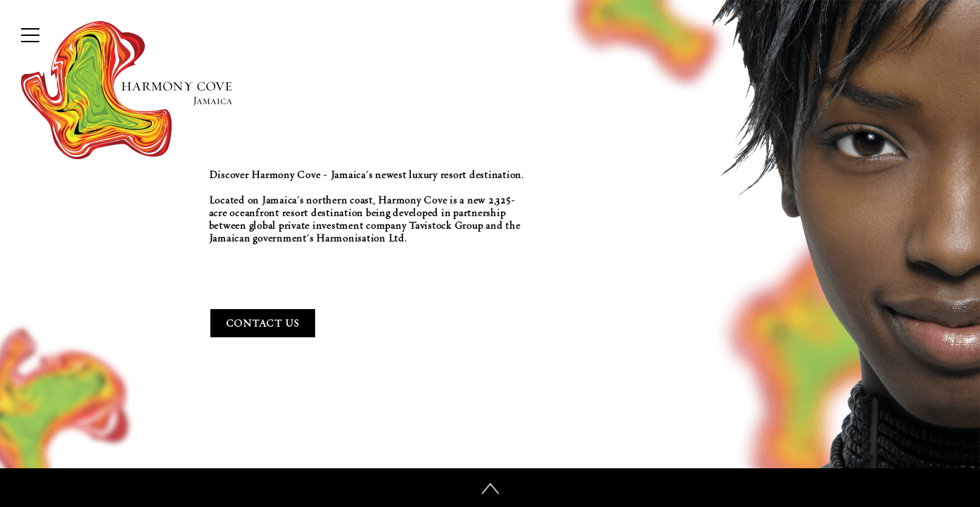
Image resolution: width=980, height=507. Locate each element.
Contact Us (263, 323)
